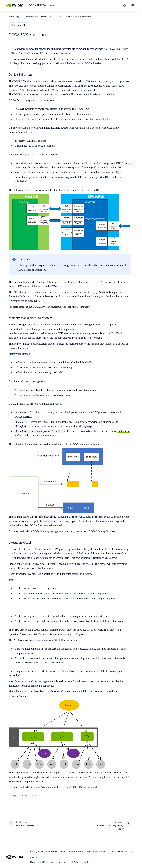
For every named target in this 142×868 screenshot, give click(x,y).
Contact (34, 858)
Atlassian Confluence (83, 862)
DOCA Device (81, 307)
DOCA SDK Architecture (80, 17)
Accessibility (91, 852)
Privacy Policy (37, 852)
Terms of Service (75, 852)
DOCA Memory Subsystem (103, 531)
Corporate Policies (107, 852)
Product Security (126, 852)
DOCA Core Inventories (42, 435)
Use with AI (19, 25)
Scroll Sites (66, 862)
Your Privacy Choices (55, 852)
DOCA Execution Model (84, 787)
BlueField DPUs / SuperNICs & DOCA (41, 17)
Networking (14, 17)
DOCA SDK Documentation (44, 5)
